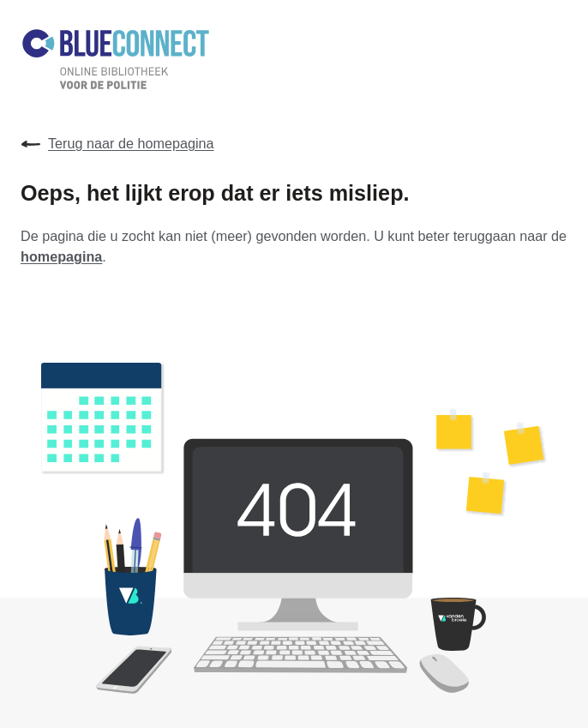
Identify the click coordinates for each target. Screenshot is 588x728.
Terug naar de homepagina (117, 144)
